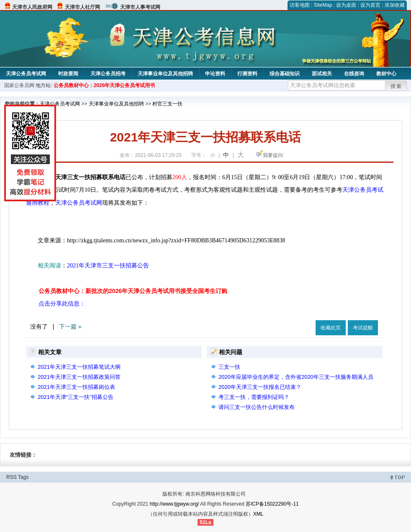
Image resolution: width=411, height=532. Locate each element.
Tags (23, 477)
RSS (12, 477)
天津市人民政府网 (32, 7)
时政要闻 (68, 74)
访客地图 (300, 5)
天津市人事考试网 (140, 7)
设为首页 (370, 5)
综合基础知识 (285, 74)
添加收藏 (395, 5)
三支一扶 (229, 367)
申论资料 (215, 74)
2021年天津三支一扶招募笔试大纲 (79, 367)
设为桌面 (346, 5)
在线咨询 (354, 74)
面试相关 (322, 74)
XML (258, 514)
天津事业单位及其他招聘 (165, 74)
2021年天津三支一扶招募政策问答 (79, 377)
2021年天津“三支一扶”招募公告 (76, 397)
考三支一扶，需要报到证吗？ (254, 397)
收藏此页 (331, 328)
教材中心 (386, 74)
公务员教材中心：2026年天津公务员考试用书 (104, 85)
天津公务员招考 (108, 74)
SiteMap (323, 5)
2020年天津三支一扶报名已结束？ (260, 387)
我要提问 (273, 155)
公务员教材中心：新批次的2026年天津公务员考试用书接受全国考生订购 (133, 291)
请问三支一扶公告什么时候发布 (257, 407)
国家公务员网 (19, 85)
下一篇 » (70, 326)
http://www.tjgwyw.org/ (175, 504)
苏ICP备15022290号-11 (272, 504)
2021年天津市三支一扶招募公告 (108, 266)
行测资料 (247, 74)
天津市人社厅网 (82, 7)
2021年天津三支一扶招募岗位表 (76, 387)
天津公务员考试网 (26, 74)
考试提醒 (363, 328)
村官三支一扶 (167, 104)
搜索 (396, 86)
